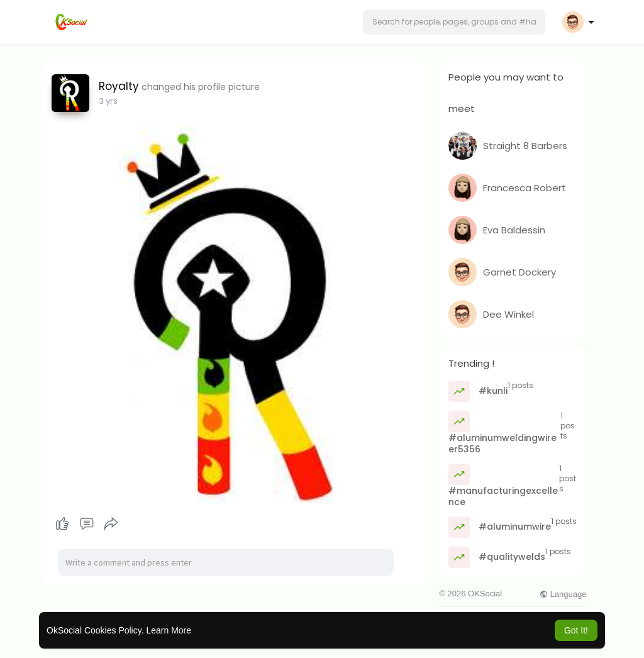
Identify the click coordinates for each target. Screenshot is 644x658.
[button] (454, 22)
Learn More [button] (169, 630)
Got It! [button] (576, 630)
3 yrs (108, 101)
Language (563, 594)
